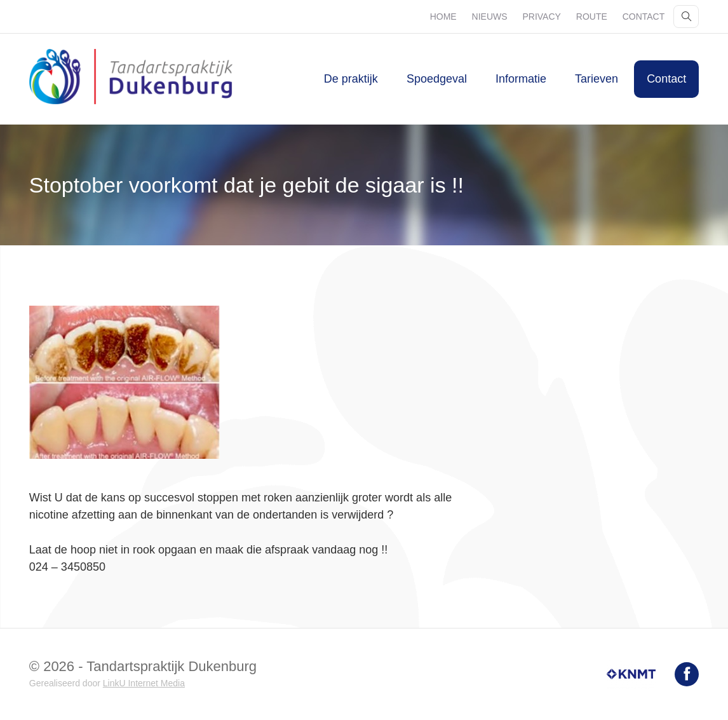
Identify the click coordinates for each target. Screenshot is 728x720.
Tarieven (597, 79)
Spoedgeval (437, 79)
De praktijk (351, 79)
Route (592, 17)
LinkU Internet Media (144, 683)
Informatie (521, 79)
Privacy (541, 17)
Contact (644, 17)
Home (443, 17)
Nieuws (490, 17)
